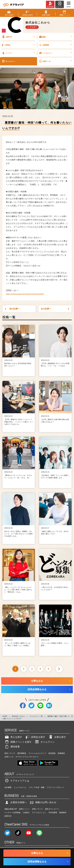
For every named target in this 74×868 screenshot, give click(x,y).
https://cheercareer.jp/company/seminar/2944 (25, 294)
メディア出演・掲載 (36, 787)
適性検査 (12, 747)
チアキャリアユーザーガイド (27, 757)
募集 (55, 37)
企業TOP (18, 37)
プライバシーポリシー (56, 787)
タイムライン (8, 61)
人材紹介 (26, 813)
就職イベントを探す (18, 742)
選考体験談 (22, 753)
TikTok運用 (53, 813)
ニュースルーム (20, 787)
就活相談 (52, 753)
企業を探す (57, 737)
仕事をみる (37, 681)
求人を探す (13, 737)
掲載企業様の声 (11, 809)
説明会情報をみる (37, 689)
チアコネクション (39, 813)
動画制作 (63, 813)
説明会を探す (35, 737)
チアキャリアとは (17, 781)
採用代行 (8, 816)
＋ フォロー (32, 27)
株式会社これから (18, 716)
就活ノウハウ (10, 753)
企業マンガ (55, 61)
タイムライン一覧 (36, 716)
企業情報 (55, 45)
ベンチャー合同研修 (12, 813)
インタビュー (55, 53)
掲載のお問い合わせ (43, 802)
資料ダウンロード (52, 809)
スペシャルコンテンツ (37, 753)
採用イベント (24, 809)
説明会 (18, 45)
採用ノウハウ (37, 809)
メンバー (18, 53)
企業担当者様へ (16, 802)
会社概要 (8, 787)
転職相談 (61, 753)
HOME (5, 716)
